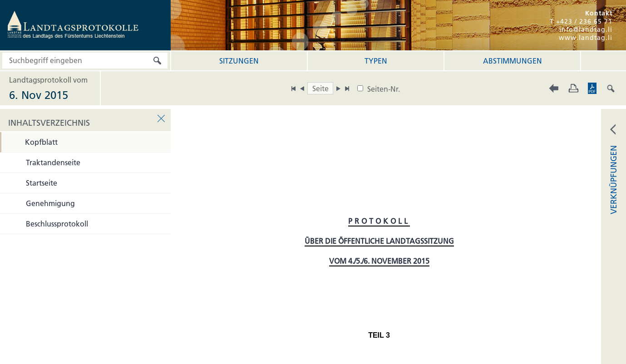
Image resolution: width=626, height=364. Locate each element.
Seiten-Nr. (384, 89)
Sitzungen (239, 61)
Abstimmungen (513, 61)
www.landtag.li (586, 38)
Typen (376, 61)
